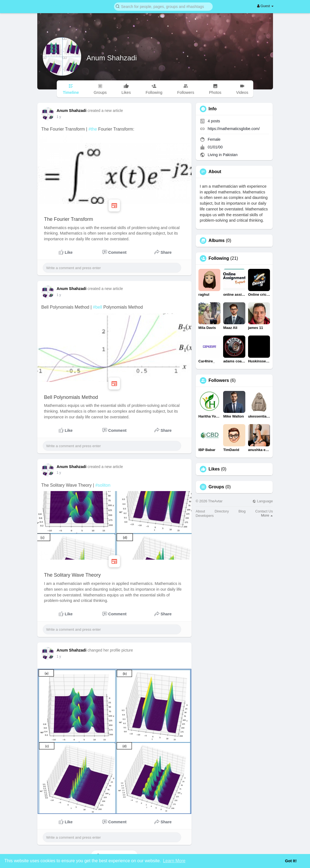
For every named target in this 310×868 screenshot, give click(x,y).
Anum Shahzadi (112, 58)
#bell (98, 307)
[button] (163, 6)
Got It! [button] (291, 861)
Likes (214, 469)
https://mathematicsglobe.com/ (234, 129)
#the (93, 129)
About (200, 511)
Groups (216, 487)
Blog (242, 511)
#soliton (103, 485)
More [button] (267, 515)
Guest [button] (265, 6)
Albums (217, 241)
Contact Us (264, 511)
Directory (222, 511)
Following (219, 258)
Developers (205, 516)
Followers (219, 381)
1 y (59, 117)
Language (263, 501)
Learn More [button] (174, 861)
